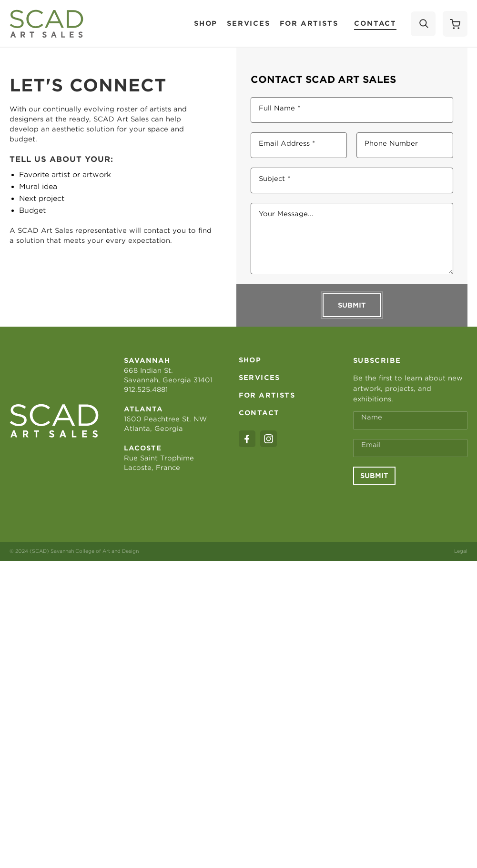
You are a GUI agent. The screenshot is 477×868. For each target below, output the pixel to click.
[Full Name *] (352, 110)
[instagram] (269, 439)
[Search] (423, 24)
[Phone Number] (405, 145)
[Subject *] (352, 180)
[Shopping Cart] (455, 24)
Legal (461, 551)
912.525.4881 (146, 389)
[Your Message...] (352, 239)
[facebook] (247, 439)
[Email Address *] (299, 145)
